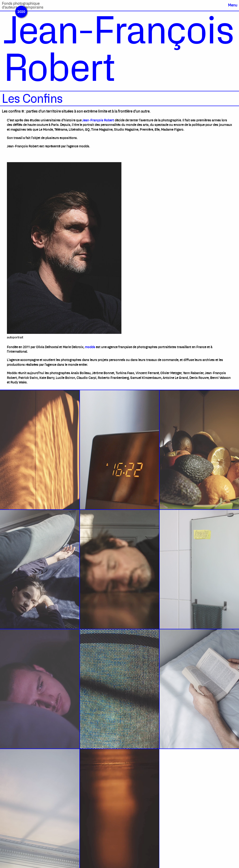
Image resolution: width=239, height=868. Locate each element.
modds (90, 347)
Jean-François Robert (98, 120)
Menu (233, 5)
